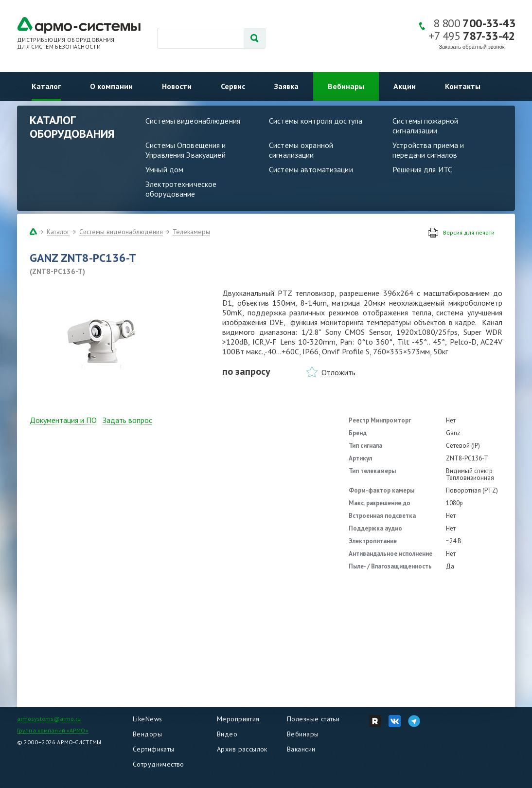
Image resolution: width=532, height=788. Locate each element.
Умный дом (164, 169)
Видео (227, 734)
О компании (111, 86)
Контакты (463, 86)
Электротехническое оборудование (181, 189)
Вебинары (346, 86)
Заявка (286, 86)
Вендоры (147, 734)
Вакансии (301, 749)
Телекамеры (191, 232)
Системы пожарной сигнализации (425, 126)
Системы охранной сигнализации (301, 150)
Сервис (233, 86)
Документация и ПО (63, 420)
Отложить (338, 372)
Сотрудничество (159, 764)
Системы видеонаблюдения (193, 121)
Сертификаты (154, 749)
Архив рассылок (242, 749)
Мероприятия (238, 719)
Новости (177, 86)
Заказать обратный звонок (472, 47)
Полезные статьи (313, 719)
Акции (405, 86)
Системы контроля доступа (316, 121)
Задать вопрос (127, 420)
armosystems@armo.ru (49, 719)
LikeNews (147, 719)
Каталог (46, 86)
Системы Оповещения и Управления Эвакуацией (186, 150)
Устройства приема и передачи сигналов (428, 150)
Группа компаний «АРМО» (53, 730)
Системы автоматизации (311, 169)
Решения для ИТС (422, 169)
